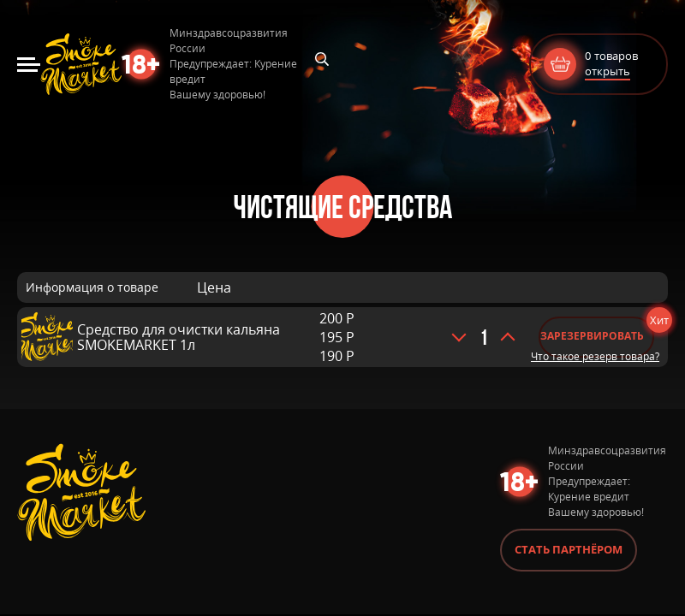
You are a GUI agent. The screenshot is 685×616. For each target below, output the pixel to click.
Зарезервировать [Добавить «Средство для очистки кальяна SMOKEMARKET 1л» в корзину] (592, 336)
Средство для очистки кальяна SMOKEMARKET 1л (179, 337)
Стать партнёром (569, 549)
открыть (608, 71)
